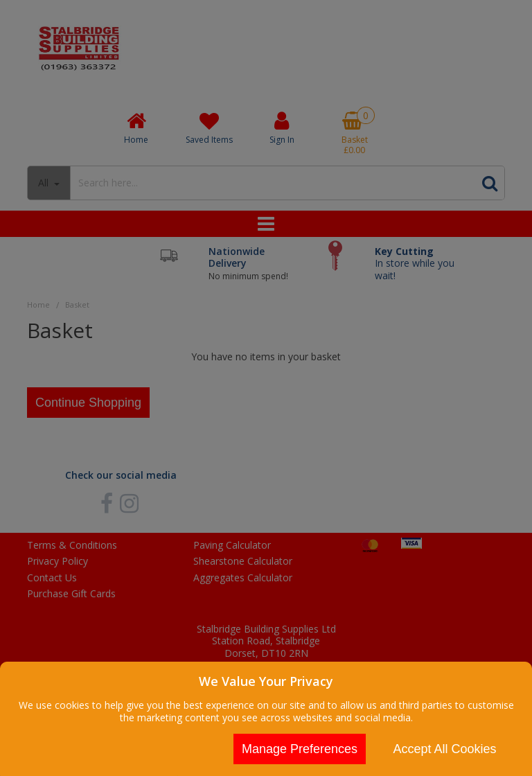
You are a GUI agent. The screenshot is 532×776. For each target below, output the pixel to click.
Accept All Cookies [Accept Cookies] (444, 749)
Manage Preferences (300, 749)
